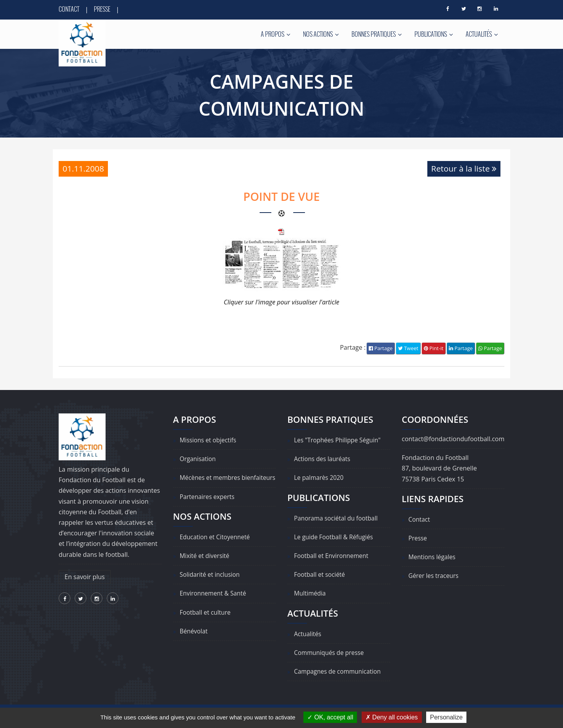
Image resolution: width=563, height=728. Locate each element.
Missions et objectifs (209, 440)
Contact (69, 9)
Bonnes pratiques (377, 34)
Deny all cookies (392, 717)
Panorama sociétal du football (338, 518)
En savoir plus (85, 577)
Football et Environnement (333, 556)
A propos (276, 34)
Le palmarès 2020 (320, 478)
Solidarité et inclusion (211, 585)
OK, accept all (330, 717)
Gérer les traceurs (435, 576)
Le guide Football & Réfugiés (335, 537)
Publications (434, 34)
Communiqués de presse (330, 653)
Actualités (482, 34)
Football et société (321, 575)
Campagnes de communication (339, 672)
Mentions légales (433, 557)
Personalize (446, 717)
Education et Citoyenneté (216, 548)
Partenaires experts (208, 508)
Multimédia (311, 594)
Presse (102, 9)
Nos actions (321, 34)
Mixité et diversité (206, 567)
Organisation (199, 459)
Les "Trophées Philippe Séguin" (339, 440)
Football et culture (206, 623)
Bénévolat (194, 642)
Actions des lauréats (323, 459)
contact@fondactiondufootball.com (453, 439)
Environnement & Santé (214, 604)
